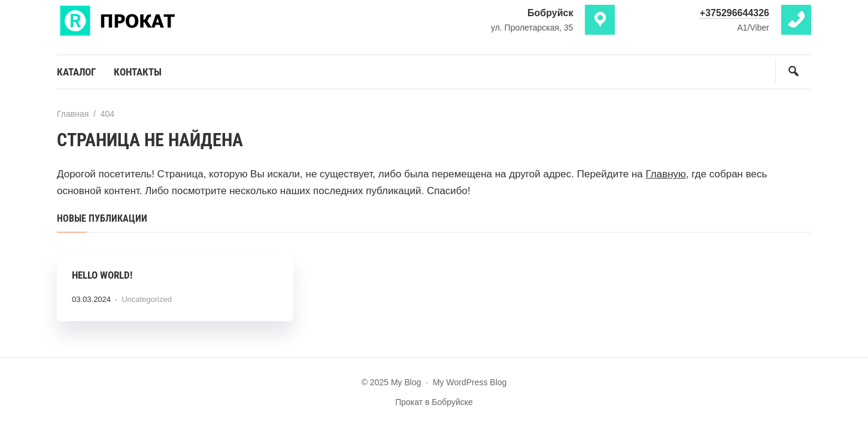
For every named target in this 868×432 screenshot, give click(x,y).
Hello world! (102, 275)
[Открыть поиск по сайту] (793, 71)
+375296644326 (735, 13)
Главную (666, 174)
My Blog (147, 19)
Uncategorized (147, 299)
